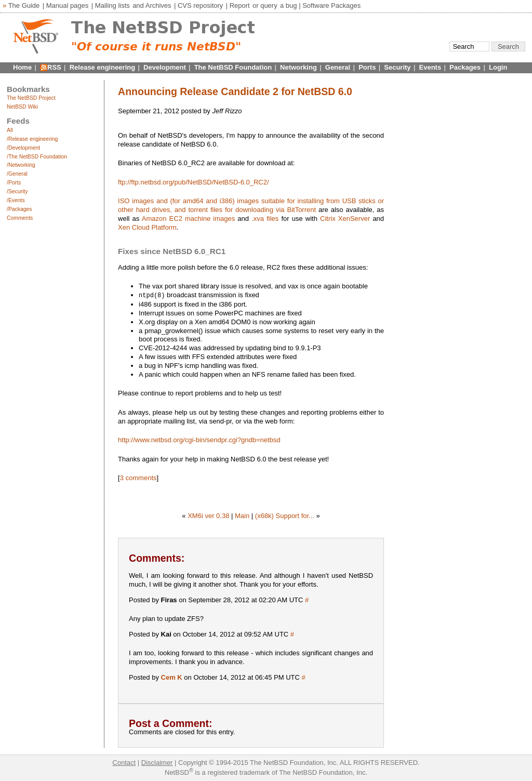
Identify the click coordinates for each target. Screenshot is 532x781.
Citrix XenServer (345, 219)
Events (430, 67)
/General (17, 174)
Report (240, 5)
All (10, 130)
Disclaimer (157, 762)
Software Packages (331, 5)
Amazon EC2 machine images (188, 219)
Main (242, 515)
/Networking (21, 165)
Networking (298, 67)
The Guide (24, 5)
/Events (16, 200)
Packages (465, 67)
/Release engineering (32, 139)
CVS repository (200, 5)
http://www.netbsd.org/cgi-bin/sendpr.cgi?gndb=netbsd (199, 439)
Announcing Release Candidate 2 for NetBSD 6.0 (235, 91)
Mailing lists (112, 5)
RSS (54, 67)
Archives (158, 5)
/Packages (19, 209)
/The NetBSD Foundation (37, 157)
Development (165, 67)
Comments (20, 218)
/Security (17, 191)
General (338, 67)
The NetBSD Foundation (233, 67)
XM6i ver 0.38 (208, 515)
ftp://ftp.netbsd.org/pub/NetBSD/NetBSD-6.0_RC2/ (193, 182)
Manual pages (68, 5)
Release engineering (102, 67)
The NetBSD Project (31, 98)
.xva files (265, 219)
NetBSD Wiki (22, 107)
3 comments (138, 477)
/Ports (14, 183)
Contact (124, 762)
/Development (23, 148)
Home (22, 67)
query (269, 5)
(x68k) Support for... (285, 515)
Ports (367, 67)
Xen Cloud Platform (147, 227)
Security (397, 67)
